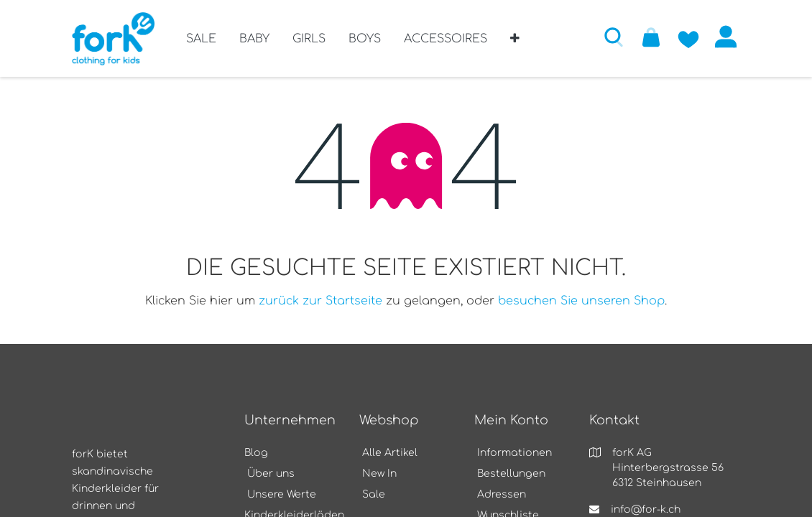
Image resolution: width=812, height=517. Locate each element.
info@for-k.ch (646, 509)
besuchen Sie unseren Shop (581, 301)
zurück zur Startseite (320, 301)
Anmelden (726, 37)
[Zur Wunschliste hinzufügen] (688, 37)
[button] (515, 44)
